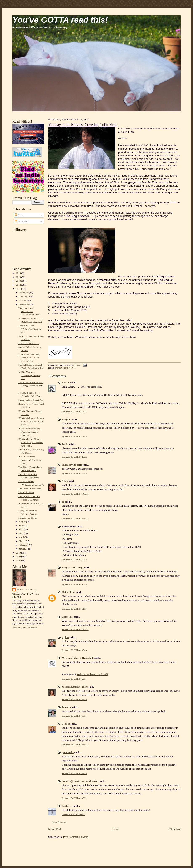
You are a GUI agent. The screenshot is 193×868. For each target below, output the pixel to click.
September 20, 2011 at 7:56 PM (75, 716)
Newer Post (54, 829)
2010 (19, 553)
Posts (19, 215)
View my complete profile (25, 628)
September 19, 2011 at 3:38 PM (75, 560)
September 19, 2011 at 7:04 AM (75, 412)
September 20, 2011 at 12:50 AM (75, 630)
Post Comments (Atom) (76, 837)
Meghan (67, 419)
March (22, 541)
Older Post (175, 829)
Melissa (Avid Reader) (75, 687)
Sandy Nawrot (26, 590)
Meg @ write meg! (73, 567)
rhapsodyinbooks (72, 465)
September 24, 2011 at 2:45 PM (75, 798)
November (24, 296)
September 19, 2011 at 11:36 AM (75, 519)
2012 (19, 285)
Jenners (66, 707)
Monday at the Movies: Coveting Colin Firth (82, 125)
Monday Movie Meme (65, 368)
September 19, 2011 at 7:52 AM (75, 436)
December (24, 292)
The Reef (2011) (26, 492)
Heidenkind (69, 592)
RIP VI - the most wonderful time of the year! (30, 460)
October (23, 300)
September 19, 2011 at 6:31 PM (75, 609)
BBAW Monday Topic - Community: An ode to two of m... (31, 442)
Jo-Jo (65, 444)
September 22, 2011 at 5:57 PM (75, 774)
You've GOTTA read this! (60, 20)
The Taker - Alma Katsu (30, 489)
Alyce (65, 481)
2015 (19, 273)
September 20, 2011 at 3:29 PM (75, 679)
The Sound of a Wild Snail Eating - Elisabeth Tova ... (31, 386)
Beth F (66, 382)
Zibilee (66, 724)
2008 (19, 560)
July (21, 526)
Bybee (65, 637)
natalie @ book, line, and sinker (80, 781)
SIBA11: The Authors (28, 343)
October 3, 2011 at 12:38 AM (74, 814)
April (22, 537)
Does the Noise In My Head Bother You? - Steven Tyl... (29, 357)
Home (115, 829)
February (23, 545)
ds (63, 502)
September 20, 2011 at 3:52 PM (75, 700)
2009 (19, 556)
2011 (19, 289)
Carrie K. (67, 617)
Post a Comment (59, 822)
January (23, 549)
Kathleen (67, 806)
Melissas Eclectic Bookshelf (78, 658)
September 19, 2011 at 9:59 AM (75, 473)
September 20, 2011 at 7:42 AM (75, 650)
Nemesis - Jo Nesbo (28, 518)
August (23, 522)
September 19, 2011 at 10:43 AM (75, 494)
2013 (19, 281)
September (24, 304)
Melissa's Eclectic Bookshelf (92, 674)
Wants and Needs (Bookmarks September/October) (29, 311)
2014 (19, 277)
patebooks (68, 752)
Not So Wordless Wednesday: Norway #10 (30, 375)
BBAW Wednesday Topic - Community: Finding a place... (31, 421)
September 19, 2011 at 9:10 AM (75, 457)
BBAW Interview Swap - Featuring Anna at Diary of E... (30, 432)
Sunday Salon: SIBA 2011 (31, 400)
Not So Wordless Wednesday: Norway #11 (30, 329)
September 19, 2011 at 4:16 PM (75, 584)
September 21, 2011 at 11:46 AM (75, 745)
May (21, 533)
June (21, 529)
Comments (21, 221)
